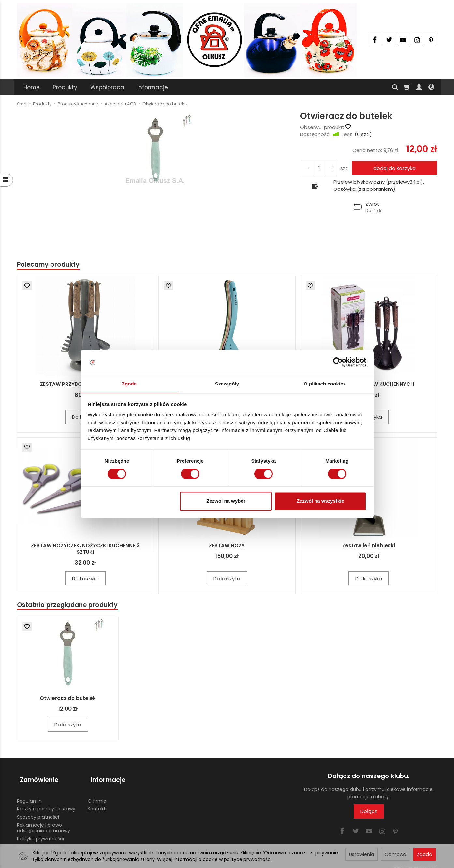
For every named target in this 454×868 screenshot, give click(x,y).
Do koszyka (85, 579)
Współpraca (107, 87)
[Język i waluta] (431, 87)
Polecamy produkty (51, 265)
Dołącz (369, 813)
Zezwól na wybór (226, 501)
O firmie (97, 795)
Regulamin (29, 795)
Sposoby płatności (38, 811)
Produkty (65, 87)
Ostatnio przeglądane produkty (71, 606)
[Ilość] (317, 168)
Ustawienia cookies (39, 841)
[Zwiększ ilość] (306, 168)
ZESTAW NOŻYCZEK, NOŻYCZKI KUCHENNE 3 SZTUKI (85, 549)
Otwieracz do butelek (68, 700)
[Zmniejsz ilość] (329, 168)
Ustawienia (362, 854)
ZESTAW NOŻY (227, 546)
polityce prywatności (248, 859)
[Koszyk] (407, 87)
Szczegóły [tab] (227, 383)
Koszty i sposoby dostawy (46, 803)
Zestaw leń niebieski (369, 546)
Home (32, 87)
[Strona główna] (187, 40)
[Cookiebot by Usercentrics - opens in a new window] (338, 362)
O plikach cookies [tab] (325, 383)
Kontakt (97, 803)
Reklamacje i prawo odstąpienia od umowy (44, 822)
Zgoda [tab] (129, 383)
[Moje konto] (419, 87)
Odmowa (395, 854)
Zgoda (425, 854)
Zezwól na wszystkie (320, 501)
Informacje (153, 87)
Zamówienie (36, 778)
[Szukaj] (395, 87)
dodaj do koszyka (393, 168)
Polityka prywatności (40, 833)
